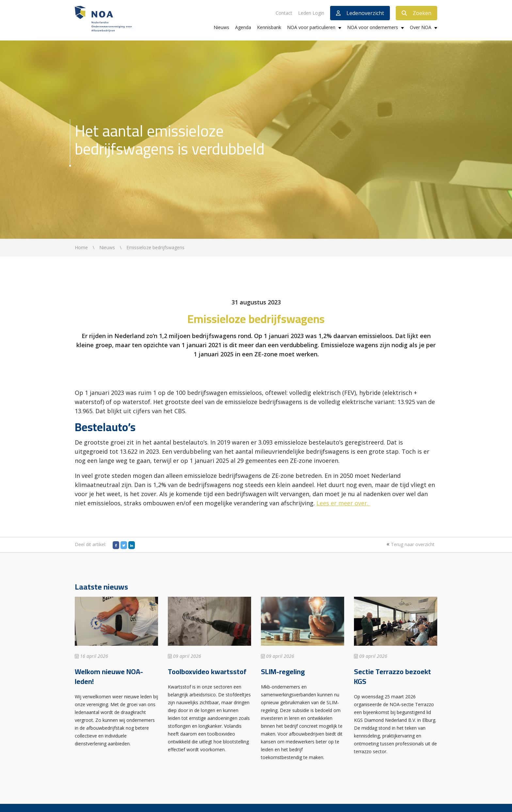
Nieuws (221, 27)
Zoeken (416, 13)
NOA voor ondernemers (373, 27)
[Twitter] (124, 545)
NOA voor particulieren (311, 27)
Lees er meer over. (342, 503)
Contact (284, 13)
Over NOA (421, 27)
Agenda (243, 27)
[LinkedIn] (132, 545)
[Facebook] (116, 545)
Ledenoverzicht (360, 13)
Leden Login (311, 13)
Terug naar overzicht (410, 544)
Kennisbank (269, 27)
